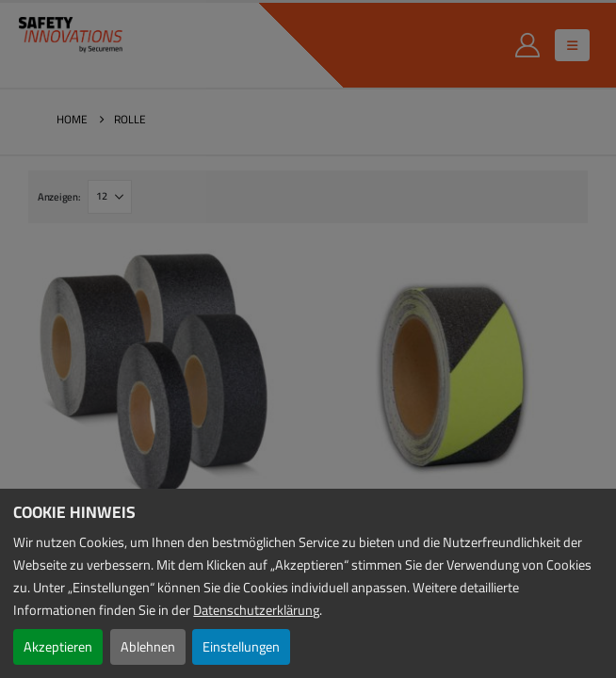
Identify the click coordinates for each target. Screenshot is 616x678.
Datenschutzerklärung (256, 610)
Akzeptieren (58, 646)
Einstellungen (241, 646)
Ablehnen (148, 646)
